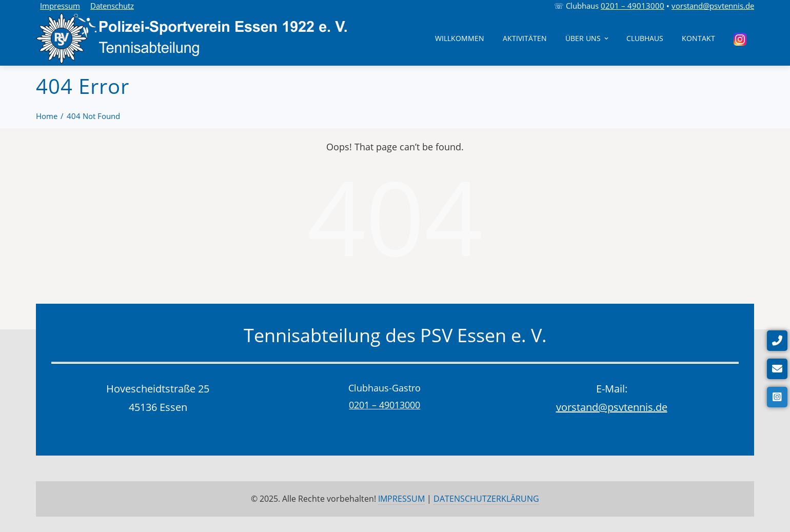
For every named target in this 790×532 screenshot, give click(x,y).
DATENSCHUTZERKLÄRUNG (486, 499)
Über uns (588, 38)
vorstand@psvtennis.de (713, 6)
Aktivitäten (525, 38)
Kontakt (698, 38)
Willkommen (460, 38)
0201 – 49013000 (633, 6)
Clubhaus (645, 38)
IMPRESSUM (401, 499)
